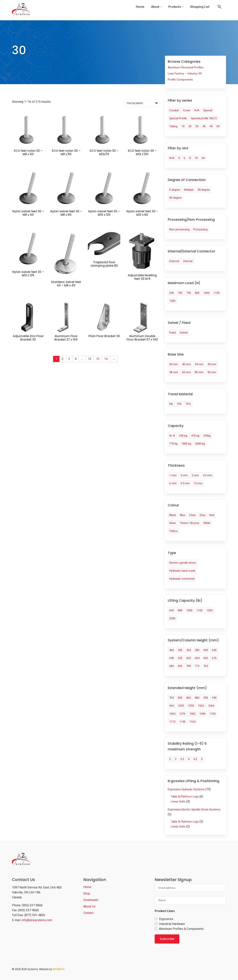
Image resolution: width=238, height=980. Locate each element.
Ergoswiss (166, 919)
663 (189, 658)
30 (197, 126)
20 (190, 126)
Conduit (174, 110)
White (207, 523)
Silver (173, 523)
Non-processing (179, 229)
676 (214, 658)
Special (208, 110)
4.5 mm (208, 475)
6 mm (173, 483)
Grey (203, 515)
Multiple (189, 190)
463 (172, 650)
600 (206, 650)
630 (214, 650)
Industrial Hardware (172, 924)
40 (204, 126)
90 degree (175, 198)
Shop (87, 893)
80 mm (199, 372)
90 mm (212, 372)
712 (197, 666)
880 (180, 610)
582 (197, 650)
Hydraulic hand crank (182, 571)
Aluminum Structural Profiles (186, 67)
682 (172, 666)
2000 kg (200, 444)
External (174, 261)
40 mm (186, 364)
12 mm (198, 483)
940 (214, 698)
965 (172, 706)
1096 (203, 714)
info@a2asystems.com (37, 920)
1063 (201, 706)
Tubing (173, 126)
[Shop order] (141, 103)
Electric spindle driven (183, 563)
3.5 (182, 759)
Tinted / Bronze (190, 523)
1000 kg (186, 444)
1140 (182, 722)
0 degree (175, 190)
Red (212, 515)
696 (180, 666)
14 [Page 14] (106, 359)
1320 (210, 610)
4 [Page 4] (76, 359)
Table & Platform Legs (185, 797)
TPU (188, 404)
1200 (172, 301)
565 (189, 650)
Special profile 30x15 (204, 118)
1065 (172, 714)
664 (197, 658)
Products (176, 7)
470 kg (195, 436)
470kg (207, 436)
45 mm (212, 364)
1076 (182, 714)
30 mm (174, 364)
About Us (89, 906)
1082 (192, 714)
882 (197, 698)
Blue (183, 515)
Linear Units (178, 801)
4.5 (195, 759)
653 (180, 658)
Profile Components (180, 80)
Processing (200, 229)
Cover (187, 110)
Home (140, 7)
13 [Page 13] (98, 359)
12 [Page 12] (90, 359)
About (156, 7)
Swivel (184, 333)
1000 (206, 293)
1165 (192, 722)
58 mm (174, 372)
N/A (197, 110)
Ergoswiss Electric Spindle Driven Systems (194, 809)
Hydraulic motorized (182, 579)
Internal (188, 261)
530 (180, 650)
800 (197, 293)
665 (206, 658)
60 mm (186, 372)
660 (172, 610)
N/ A (172, 436)
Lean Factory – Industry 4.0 (185, 73)
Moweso (59, 969)
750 (189, 293)
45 (211, 126)
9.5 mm (185, 483)
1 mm (173, 475)
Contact (88, 913)
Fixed (173, 333)
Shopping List (200, 7)
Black (173, 515)
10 (183, 126)
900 (206, 698)
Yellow (173, 531)
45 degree (204, 190)
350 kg (183, 436)
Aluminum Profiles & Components (181, 929)
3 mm (195, 475)
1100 (217, 293)
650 (172, 293)
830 (180, 698)
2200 (172, 618)
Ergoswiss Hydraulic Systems (186, 789)
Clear (192, 515)
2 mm (184, 475)
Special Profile (178, 118)
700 (180, 293)
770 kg (173, 444)
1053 (191, 706)
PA (171, 404)
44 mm (199, 364)
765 (206, 666)
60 (218, 126)
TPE (179, 404)
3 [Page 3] (69, 359)
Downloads (91, 900)
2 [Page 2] (63, 359)
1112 (172, 722)
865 (189, 698)
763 (172, 698)
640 (172, 658)
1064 (211, 706)
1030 (181, 706)
